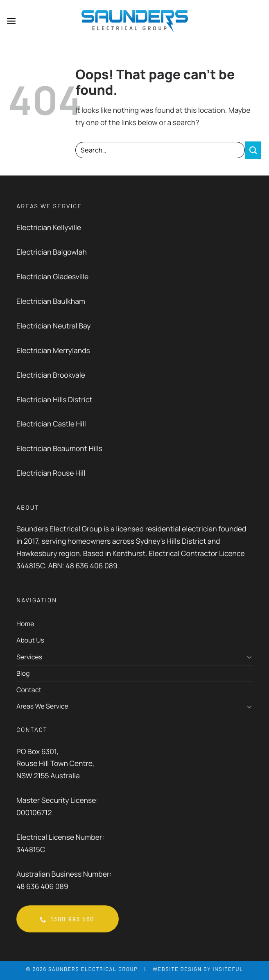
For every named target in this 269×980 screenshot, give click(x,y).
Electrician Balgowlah (52, 253)
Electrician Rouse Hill (51, 474)
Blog (23, 674)
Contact (29, 690)
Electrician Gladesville (52, 277)
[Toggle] (249, 657)
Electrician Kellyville (49, 228)
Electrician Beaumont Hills (59, 449)
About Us (30, 641)
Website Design (177, 970)
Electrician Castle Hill (51, 425)
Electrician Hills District (55, 400)
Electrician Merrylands (53, 351)
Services (29, 657)
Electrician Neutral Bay (54, 326)
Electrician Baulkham (51, 302)
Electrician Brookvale (51, 376)
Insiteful (228, 970)
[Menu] (12, 21)
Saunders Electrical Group (93, 970)
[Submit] (253, 150)
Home (25, 624)
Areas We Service (42, 707)
